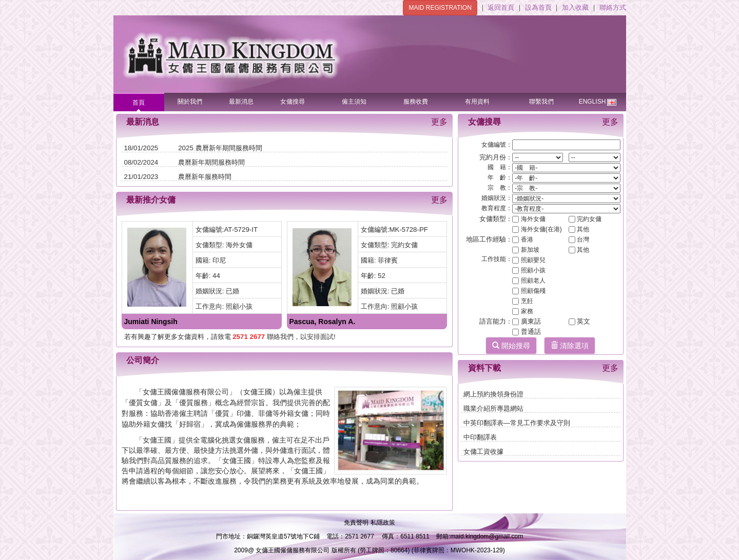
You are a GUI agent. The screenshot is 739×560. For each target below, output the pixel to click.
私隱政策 (383, 523)
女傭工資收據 (483, 452)
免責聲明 (357, 523)
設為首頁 (539, 7)
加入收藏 (576, 7)
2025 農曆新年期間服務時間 (220, 148)
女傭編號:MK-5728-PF (394, 229)
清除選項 (570, 346)
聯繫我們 (541, 102)
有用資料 (477, 102)
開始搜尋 (511, 346)
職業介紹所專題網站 (493, 408)
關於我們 (190, 102)
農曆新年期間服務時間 (211, 162)
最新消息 (241, 102)
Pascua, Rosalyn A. (323, 322)
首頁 (139, 103)
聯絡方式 (613, 7)
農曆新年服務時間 (205, 177)
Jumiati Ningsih (151, 322)
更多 (439, 122)
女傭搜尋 (293, 102)
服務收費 (416, 102)
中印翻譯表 (480, 437)
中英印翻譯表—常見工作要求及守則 (517, 423)
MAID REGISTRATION (440, 8)
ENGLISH (598, 99)
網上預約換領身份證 (493, 394)
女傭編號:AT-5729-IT (227, 229)
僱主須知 (354, 102)
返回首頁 (502, 7)
